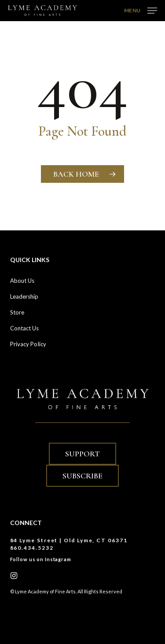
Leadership (24, 296)
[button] (141, 10)
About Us (22, 281)
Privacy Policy (28, 344)
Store (17, 312)
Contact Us (25, 328)
